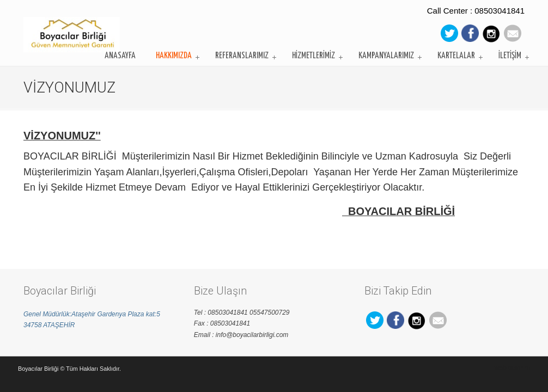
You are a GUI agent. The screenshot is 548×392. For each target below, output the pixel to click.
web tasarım (512, 368)
